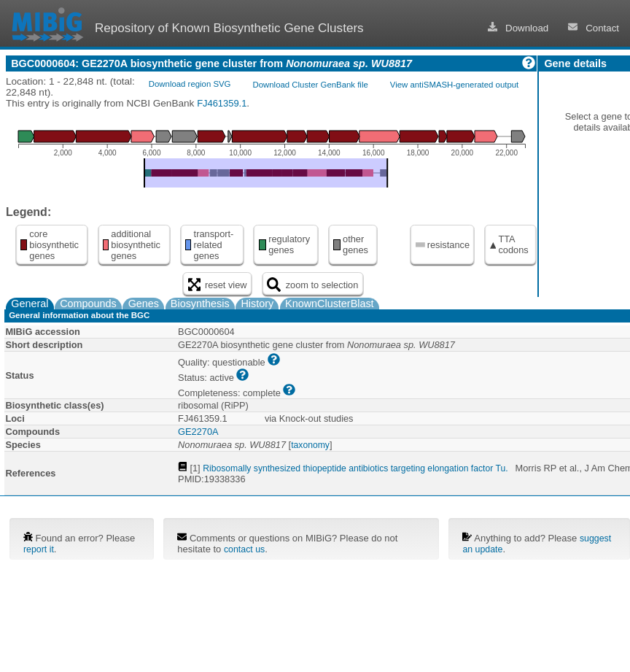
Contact (594, 28)
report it (39, 549)
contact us (244, 549)
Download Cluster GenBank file (310, 85)
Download (518, 28)
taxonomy (310, 445)
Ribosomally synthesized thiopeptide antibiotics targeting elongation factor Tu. (355, 468)
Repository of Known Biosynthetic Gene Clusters (229, 28)
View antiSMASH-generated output (454, 85)
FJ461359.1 (222, 103)
